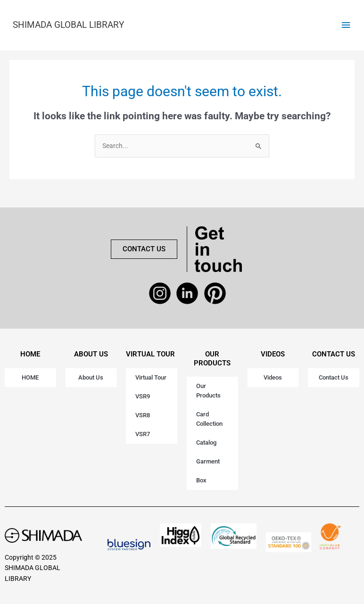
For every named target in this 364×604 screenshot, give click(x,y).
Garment (208, 461)
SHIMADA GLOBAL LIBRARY (68, 25)
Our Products (208, 391)
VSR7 (143, 434)
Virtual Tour (151, 377)
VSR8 (143, 415)
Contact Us (334, 377)
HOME (30, 354)
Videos (273, 377)
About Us (91, 377)
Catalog (206, 443)
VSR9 (143, 396)
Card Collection (209, 419)
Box (201, 480)
